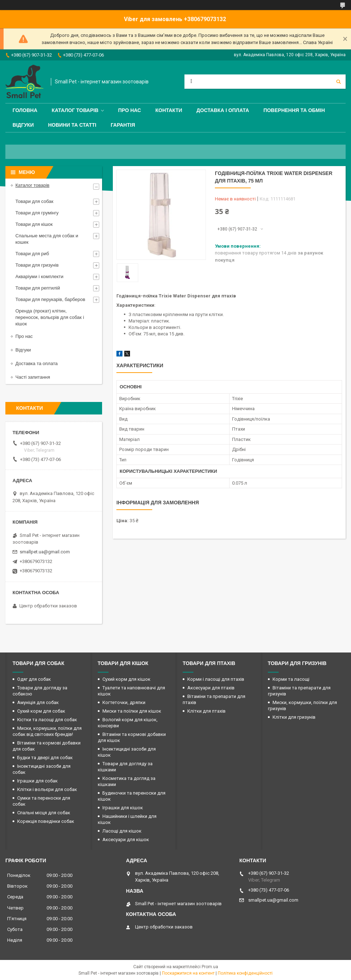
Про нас (130, 110)
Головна (25, 110)
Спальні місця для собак (44, 813)
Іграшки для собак (37, 781)
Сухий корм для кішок (126, 679)
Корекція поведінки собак (46, 821)
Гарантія (123, 125)
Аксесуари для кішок (126, 840)
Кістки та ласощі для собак (47, 720)
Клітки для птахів (206, 711)
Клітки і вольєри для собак (47, 789)
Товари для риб (32, 254)
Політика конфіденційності (245, 973)
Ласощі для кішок (122, 831)
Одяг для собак (34, 679)
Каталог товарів (75, 110)
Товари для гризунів (37, 265)
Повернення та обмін (294, 110)
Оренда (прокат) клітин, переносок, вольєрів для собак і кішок (50, 317)
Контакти (169, 110)
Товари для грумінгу (37, 213)
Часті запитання (33, 377)
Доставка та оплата (37, 363)
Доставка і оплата (223, 110)
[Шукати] (338, 82)
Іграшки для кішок (123, 808)
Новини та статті (72, 125)
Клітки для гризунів (294, 717)
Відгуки (23, 125)
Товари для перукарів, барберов (50, 299)
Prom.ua (210, 967)
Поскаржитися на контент (188, 973)
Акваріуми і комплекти (39, 276)
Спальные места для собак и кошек (47, 239)
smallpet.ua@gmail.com (45, 552)
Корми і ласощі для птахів (216, 679)
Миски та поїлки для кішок (132, 711)
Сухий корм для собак (41, 711)
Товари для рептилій (38, 288)
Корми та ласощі (291, 679)
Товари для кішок (34, 224)
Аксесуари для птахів (211, 688)
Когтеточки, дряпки (124, 702)
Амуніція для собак (38, 702)
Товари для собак (34, 201)
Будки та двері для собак (45, 758)
